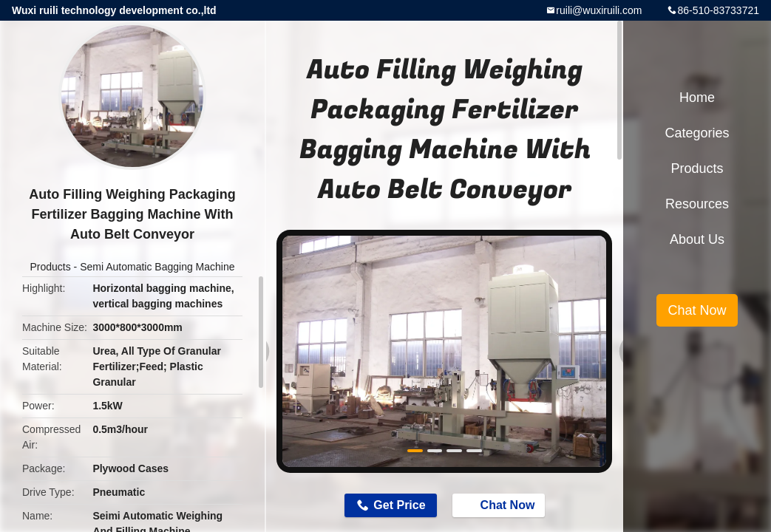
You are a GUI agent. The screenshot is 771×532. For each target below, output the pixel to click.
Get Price (399, 505)
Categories (697, 133)
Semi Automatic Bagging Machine (157, 267)
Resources (697, 204)
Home (697, 98)
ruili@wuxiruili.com (599, 10)
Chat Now (500, 505)
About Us (697, 239)
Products (50, 267)
